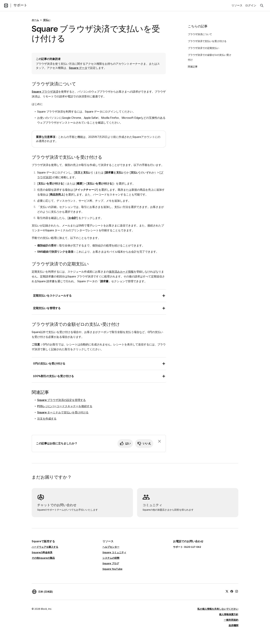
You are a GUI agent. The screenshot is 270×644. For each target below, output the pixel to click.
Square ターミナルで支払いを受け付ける (63, 412)
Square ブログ (111, 563)
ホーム (35, 20)
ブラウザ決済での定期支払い (204, 48)
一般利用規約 (231, 620)
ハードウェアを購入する (45, 547)
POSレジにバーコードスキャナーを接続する (65, 406)
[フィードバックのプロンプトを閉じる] (159, 441)
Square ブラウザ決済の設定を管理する (61, 400)
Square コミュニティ (114, 552)
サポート (20, 5)
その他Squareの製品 (43, 558)
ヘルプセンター (111, 547)
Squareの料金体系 (42, 552)
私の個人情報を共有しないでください (218, 609)
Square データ (78, 68)
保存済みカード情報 (121, 272)
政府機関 (233, 625)
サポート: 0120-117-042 (187, 547)
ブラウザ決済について (200, 34)
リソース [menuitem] (237, 5)
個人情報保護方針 (229, 614)
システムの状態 (111, 558)
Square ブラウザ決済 (45, 92)
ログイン (251, 5)
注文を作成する (47, 419)
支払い (47, 20)
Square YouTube (112, 569)
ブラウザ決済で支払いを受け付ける (208, 41)
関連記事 (193, 67)
